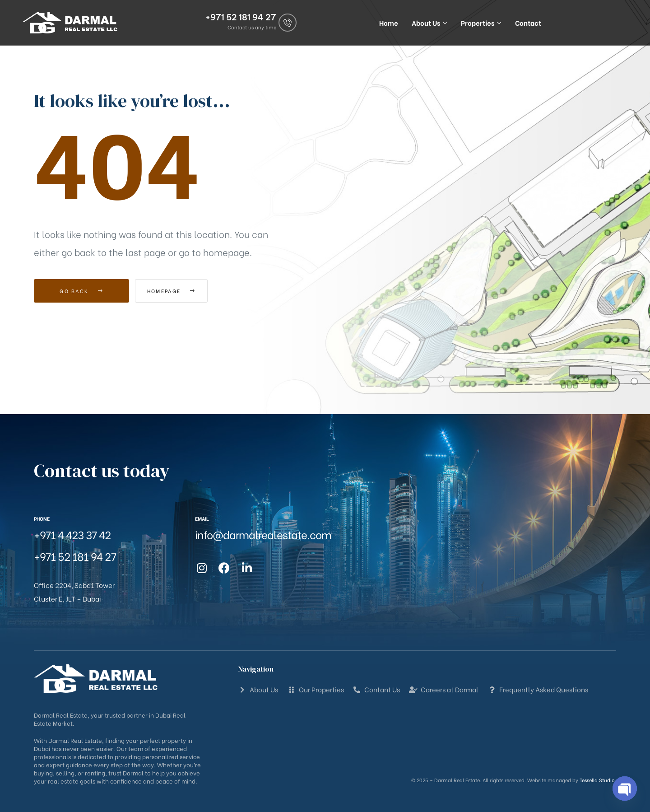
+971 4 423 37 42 (72, 534)
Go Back (81, 291)
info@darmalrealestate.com (263, 534)
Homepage (185, 291)
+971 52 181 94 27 (241, 16)
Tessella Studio (597, 780)
